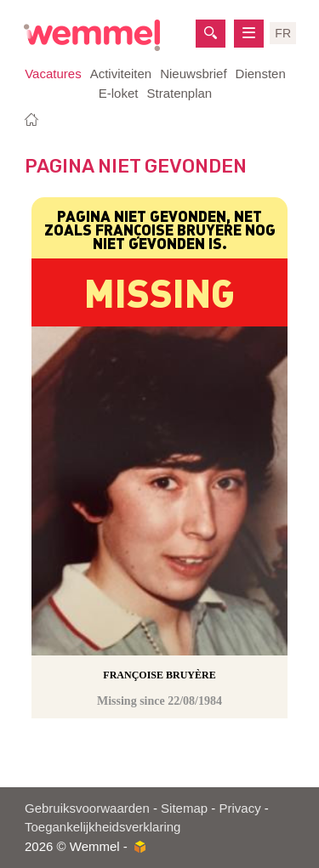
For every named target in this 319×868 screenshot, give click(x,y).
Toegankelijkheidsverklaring (103, 827)
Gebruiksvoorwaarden (87, 808)
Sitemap (184, 808)
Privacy (239, 808)
